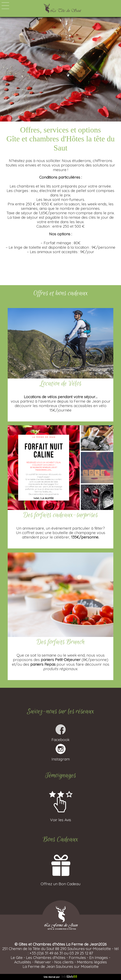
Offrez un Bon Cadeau (60, 882)
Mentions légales (92, 962)
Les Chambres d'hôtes (46, 958)
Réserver (43, 962)
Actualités (23, 962)
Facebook (60, 737)
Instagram (61, 757)
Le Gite (17, 958)
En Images (99, 958)
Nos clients (64, 962)
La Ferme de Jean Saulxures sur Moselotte (61, 966)
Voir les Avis (60, 818)
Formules (77, 958)
